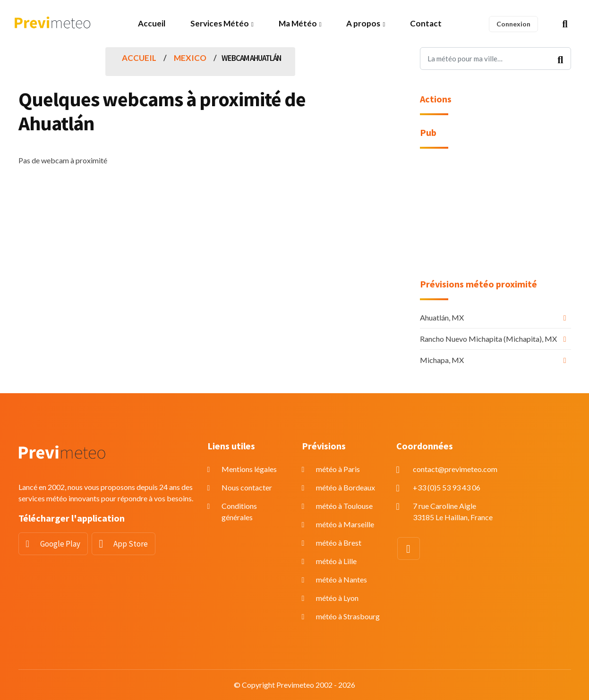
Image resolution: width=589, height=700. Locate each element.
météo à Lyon (337, 598)
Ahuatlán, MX (442, 317)
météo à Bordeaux (346, 487)
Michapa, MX (442, 360)
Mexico (190, 58)
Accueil (152, 23)
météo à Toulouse (344, 506)
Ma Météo (298, 23)
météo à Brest (339, 543)
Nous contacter (247, 487)
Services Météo (220, 23)
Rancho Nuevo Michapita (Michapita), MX (488, 339)
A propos (363, 23)
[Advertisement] (495, 219)
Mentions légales (249, 469)
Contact (426, 23)
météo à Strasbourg (348, 616)
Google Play (60, 544)
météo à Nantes (341, 579)
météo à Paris (338, 469)
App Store (131, 544)
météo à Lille (336, 561)
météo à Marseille (345, 524)
